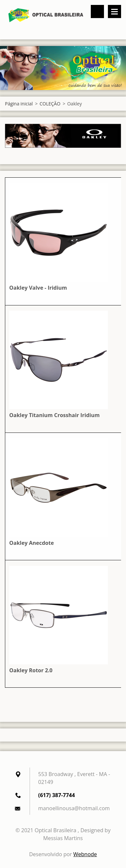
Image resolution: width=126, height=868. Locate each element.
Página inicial (19, 104)
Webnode (85, 854)
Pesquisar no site (97, 11)
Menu (114, 11)
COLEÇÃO (50, 104)
